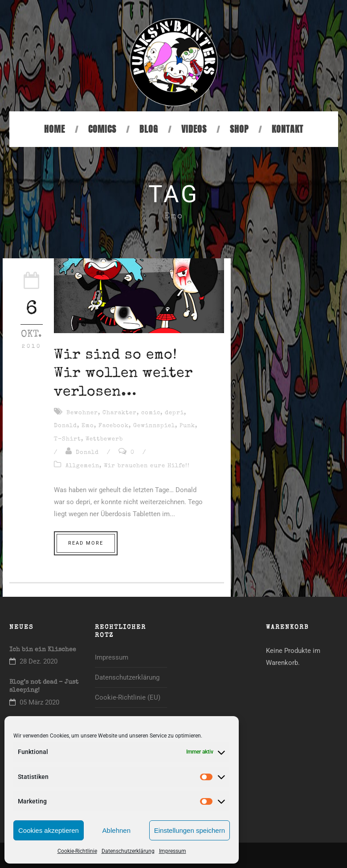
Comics (102, 129)
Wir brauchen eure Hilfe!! (147, 466)
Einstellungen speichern (190, 830)
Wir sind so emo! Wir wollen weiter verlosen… (124, 374)
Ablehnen (116, 830)
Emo (88, 426)
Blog (149, 129)
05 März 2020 (39, 702)
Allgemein (82, 466)
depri (174, 413)
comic (151, 413)
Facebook (114, 426)
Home (55, 129)
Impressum (173, 851)
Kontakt (288, 129)
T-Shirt (67, 439)
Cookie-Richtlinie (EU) (128, 697)
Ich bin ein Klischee (43, 650)
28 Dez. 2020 (39, 661)
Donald (65, 426)
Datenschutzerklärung (128, 851)
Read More (86, 543)
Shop (239, 129)
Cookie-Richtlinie (77, 851)
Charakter (120, 413)
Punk (187, 426)
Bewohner (82, 413)
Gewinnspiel (154, 426)
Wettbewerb (104, 439)
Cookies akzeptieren (49, 830)
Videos (194, 129)
